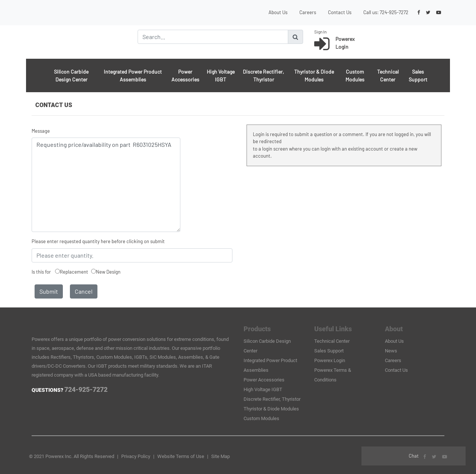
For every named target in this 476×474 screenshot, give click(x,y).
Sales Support (418, 75)
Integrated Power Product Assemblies (133, 75)
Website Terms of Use (181, 456)
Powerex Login (330, 360)
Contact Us (340, 12)
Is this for (41, 272)
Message (41, 131)
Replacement (74, 272)
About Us (278, 12)
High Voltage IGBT (221, 75)
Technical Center (388, 75)
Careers (308, 12)
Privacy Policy (136, 456)
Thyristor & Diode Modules (314, 75)
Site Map (221, 456)
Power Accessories (185, 75)
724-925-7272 (394, 12)
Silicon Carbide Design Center (71, 75)
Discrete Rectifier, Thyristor (263, 75)
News (391, 351)
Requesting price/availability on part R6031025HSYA (106, 185)
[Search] (213, 37)
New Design (108, 272)
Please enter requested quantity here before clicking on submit (98, 241)
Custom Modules (355, 75)
